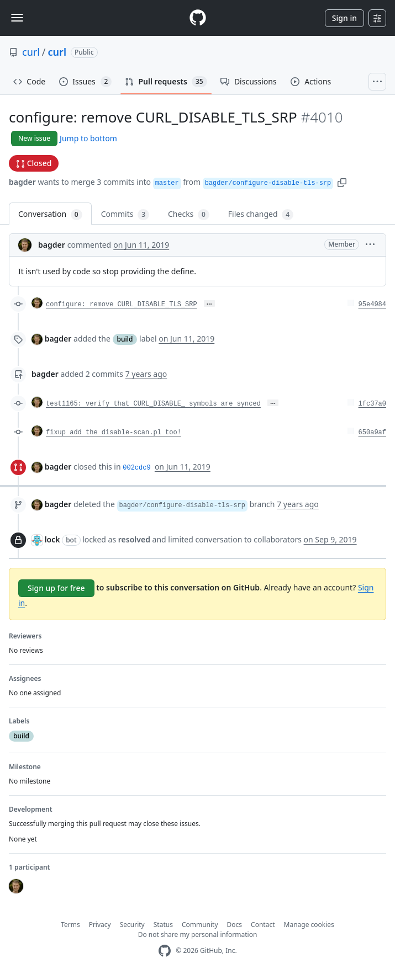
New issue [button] (34, 138)
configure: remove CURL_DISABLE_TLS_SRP (122, 305)
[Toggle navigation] (17, 18)
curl (31, 52)
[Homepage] (198, 18)
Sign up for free (56, 588)
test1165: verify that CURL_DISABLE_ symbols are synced (153, 404)
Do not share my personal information (198, 934)
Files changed (261, 214)
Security (132, 925)
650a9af (372, 433)
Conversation (50, 214)
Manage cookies (309, 925)
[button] (342, 182)
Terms (70, 925)
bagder (22, 182)
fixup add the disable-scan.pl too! (114, 433)
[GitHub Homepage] (165, 951)
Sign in (344, 18)
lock (52, 539)
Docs (235, 925)
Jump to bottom (88, 138)
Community (200, 925)
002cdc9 (136, 468)
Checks (189, 214)
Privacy (100, 925)
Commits (125, 214)
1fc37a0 (372, 404)
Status (163, 925)
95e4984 (372, 305)
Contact (263, 925)
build (125, 339)
